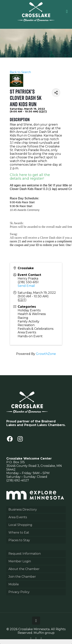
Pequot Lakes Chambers (44, 425)
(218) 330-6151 (28, 282)
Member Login (20, 561)
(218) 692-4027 (18, 480)
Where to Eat (19, 533)
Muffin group (44, 633)
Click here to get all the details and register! (30, 177)
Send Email (26, 286)
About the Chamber (24, 569)
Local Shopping (20, 525)
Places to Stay (19, 540)
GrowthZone (46, 354)
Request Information (25, 554)
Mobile (14, 584)
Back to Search (20, 72)
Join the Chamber (22, 577)
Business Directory (23, 510)
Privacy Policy (19, 592)
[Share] (56, 93)
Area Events (18, 517)
